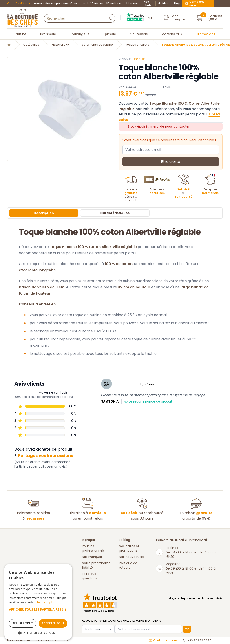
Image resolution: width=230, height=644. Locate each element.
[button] (38, 612)
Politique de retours (128, 565)
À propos (89, 540)
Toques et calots (137, 45)
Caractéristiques (115, 213)
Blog (177, 4)
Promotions (206, 34)
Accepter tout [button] (53, 623)
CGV (65, 640)
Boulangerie (80, 34)
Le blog (125, 540)
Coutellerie (139, 34)
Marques (132, 4)
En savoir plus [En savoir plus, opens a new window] (46, 602)
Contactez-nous (196, 4)
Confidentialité (46, 640)
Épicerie (110, 34)
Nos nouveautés (132, 557)
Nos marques (92, 557)
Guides (163, 4)
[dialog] (38, 602)
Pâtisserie (48, 34)
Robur (139, 59)
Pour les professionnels (93, 548)
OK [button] (187, 629)
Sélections (114, 4)
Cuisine (20, 34)
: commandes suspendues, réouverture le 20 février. (55, 4)
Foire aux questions (90, 576)
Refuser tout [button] (23, 623)
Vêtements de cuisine (97, 45)
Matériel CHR (172, 34)
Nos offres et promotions (129, 548)
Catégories (31, 45)
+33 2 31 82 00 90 (197, 640)
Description (44, 213)
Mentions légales (19, 640)
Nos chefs (148, 4)
